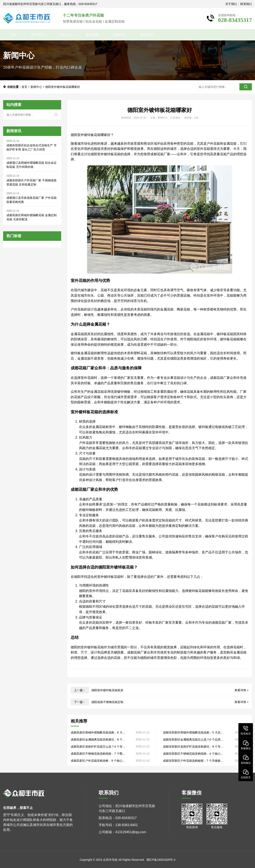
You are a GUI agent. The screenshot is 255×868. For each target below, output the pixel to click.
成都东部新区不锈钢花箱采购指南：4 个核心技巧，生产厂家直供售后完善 (193, 754)
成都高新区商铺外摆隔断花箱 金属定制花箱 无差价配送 (32, 217)
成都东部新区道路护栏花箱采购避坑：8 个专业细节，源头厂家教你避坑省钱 (193, 747)
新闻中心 (120, 35)
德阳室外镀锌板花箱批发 (107, 690)
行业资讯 (175, 118)
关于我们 (231, 4)
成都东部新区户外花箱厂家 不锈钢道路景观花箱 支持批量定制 (32, 182)
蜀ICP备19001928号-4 (161, 860)
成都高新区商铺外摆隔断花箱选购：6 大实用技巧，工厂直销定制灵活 (98, 733)
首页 (13, 35)
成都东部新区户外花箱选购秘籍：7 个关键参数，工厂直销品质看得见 (192, 761)
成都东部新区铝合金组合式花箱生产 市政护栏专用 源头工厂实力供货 (32, 147)
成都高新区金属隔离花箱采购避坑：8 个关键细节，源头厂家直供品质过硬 (98, 740)
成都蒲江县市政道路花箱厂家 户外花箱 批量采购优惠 (32, 200)
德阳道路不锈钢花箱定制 (107, 702)
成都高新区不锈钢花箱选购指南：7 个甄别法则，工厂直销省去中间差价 (98, 754)
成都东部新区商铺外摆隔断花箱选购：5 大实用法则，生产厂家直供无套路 (193, 733)
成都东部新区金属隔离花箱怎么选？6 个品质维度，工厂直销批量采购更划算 (193, 740)
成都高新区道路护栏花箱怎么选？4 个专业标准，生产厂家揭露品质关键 (98, 747)
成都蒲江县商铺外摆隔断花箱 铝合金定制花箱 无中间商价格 (32, 165)
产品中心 (65, 35)
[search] (246, 87)
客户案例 (92, 35)
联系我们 (246, 4)
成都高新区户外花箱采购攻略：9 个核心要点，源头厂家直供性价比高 (98, 761)
